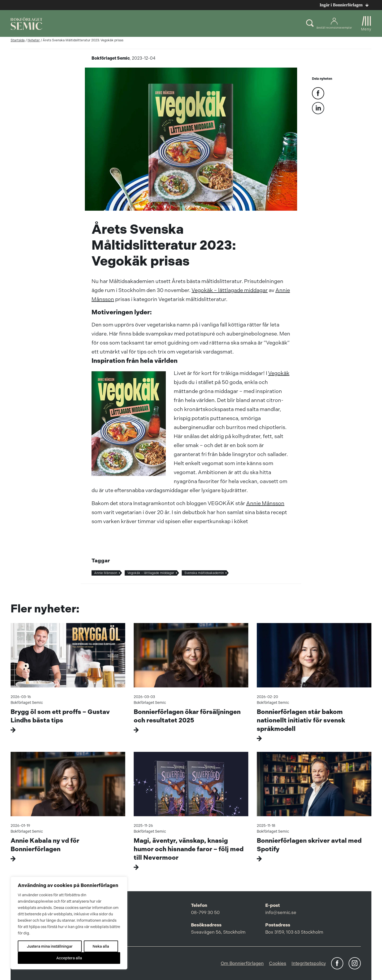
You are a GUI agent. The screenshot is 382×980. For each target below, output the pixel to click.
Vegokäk (279, 373)
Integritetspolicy (309, 963)
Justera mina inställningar (50, 946)
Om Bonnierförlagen (242, 963)
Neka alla (101, 946)
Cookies (278, 963)
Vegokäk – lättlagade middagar (230, 290)
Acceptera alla (69, 958)
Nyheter (34, 40)
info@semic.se (281, 912)
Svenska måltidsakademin (204, 573)
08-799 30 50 (205, 912)
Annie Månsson (265, 503)
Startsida (18, 40)
